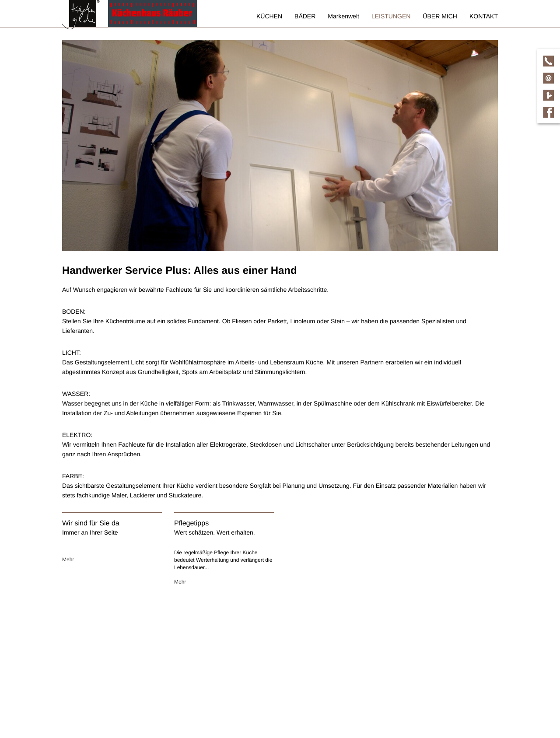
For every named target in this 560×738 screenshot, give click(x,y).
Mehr (68, 560)
